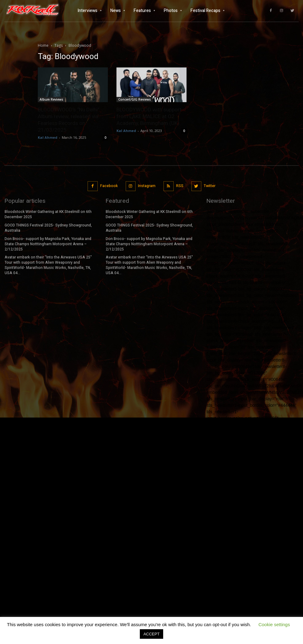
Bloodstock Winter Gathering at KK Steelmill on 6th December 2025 (48, 214)
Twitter (210, 186)
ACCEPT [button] (152, 634)
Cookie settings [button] (274, 624)
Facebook (109, 186)
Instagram (147, 186)
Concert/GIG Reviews (135, 99)
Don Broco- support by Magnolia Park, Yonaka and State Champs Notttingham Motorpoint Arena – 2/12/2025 (48, 244)
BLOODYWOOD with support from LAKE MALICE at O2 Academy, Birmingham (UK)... (150, 116)
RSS (180, 186)
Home (43, 45)
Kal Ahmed (48, 137)
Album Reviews (51, 99)
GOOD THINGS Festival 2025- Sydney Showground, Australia (48, 228)
